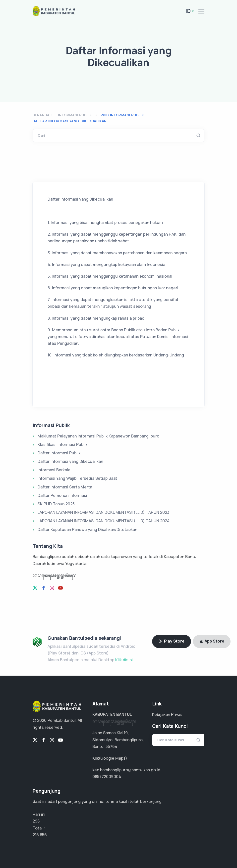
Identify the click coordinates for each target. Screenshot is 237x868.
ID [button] (188, 11)
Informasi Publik (75, 115)
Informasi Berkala (54, 470)
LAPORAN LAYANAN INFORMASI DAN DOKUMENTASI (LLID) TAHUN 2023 (103, 512)
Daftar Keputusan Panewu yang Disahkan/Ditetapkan (87, 529)
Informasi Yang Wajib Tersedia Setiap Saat (77, 478)
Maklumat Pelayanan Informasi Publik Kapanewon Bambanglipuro (98, 436)
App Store (212, 641)
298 (36, 821)
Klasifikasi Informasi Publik (62, 444)
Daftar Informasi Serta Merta (65, 487)
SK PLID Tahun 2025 (56, 504)
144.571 (39, 835)
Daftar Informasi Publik (59, 453)
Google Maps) (114, 758)
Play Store (172, 641)
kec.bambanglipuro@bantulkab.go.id (126, 770)
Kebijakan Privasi (168, 714)
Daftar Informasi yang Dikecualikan (70, 461)
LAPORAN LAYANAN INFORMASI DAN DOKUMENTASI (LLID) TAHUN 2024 (104, 521)
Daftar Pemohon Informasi (62, 495)
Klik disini (124, 660)
